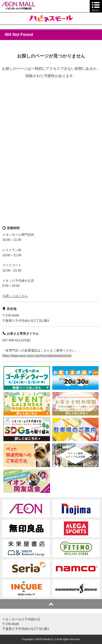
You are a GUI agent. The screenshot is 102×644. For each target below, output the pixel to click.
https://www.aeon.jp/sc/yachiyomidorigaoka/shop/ (37, 355)
